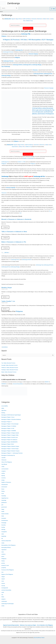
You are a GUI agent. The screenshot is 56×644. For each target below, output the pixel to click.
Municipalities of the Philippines (8, 545)
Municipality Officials (6, 547)
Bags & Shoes (19, 19)
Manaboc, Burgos (7, 288)
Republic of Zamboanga (28, 158)
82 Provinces (15, 40)
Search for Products (28, 28)
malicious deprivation (6, 541)
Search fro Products (28, 154)
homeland (4, 518)
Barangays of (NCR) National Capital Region (11, 415)
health (3, 511)
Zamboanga (14, 3)
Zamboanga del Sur (39, 176)
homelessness (5, 520)
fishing (3, 491)
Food (3, 493)
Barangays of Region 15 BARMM (9, 431)
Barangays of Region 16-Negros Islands (10, 433)
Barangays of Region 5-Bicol (8, 444)
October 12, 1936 (21, 162)
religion (3, 577)
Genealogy (4, 500)
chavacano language (11, 188)
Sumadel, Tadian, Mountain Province (9, 365)
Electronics (40, 19)
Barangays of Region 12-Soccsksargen (10, 424)
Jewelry (52, 19)
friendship (4, 496)
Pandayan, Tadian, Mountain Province (10, 370)
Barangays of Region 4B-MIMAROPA (9, 442)
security (3, 586)
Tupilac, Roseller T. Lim (8, 301)
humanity (3, 525)
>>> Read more (5, 227)
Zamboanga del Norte (27, 260)
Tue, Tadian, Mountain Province (8, 363)
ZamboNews (5, 347)
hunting (3, 527)
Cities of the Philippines (7, 462)
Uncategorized (5, 588)
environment (4, 487)
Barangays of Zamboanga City (8, 455)
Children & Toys (29, 21)
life (2, 538)
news (3, 552)
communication (5, 469)
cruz (20, 213)
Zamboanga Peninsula (8, 52)
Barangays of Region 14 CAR (8, 428)
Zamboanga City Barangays (8, 604)
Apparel (13, 19)
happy (3, 509)
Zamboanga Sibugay (15, 267)
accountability (5, 406)
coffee (3, 467)
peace (3, 556)
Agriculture (4, 410)
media (3, 543)
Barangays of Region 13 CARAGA (9, 426)
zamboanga (4, 601)
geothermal (4, 502)
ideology (3, 529)
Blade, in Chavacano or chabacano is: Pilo (14, 242)
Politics (3, 561)
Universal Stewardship (18, 384)
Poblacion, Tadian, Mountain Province (10, 368)
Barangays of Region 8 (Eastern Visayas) (10, 451)
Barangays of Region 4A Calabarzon (9, 440)
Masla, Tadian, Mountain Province (9, 372)
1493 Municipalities (34, 40)
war (2, 595)
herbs (3, 516)
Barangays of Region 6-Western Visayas (10, 446)
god (2, 505)
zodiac (3, 606)
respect (3, 579)
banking (3, 413)
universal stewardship (6, 590)
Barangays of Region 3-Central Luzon (10, 437)
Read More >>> (5, 297)
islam (3, 534)
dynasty (3, 476)
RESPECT (47, 382)
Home (48, 19)
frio (50, 211)
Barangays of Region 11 (7, 422)
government (4, 507)
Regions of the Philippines (7, 574)
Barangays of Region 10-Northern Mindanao (11, 419)
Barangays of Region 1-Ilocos (8, 417)
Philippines (4, 36)
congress (3, 471)
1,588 (5, 252)
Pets (24, 21)
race (2, 572)
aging (3, 408)
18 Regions (6, 40)
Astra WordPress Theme (39, 638)
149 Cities (24, 40)
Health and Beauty (27, 19)
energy (3, 480)
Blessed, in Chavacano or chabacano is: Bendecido (16, 219)
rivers (3, 581)
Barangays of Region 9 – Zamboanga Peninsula (12, 453)
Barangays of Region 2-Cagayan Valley (10, 435)
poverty (3, 563)
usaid (3, 592)
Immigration (4, 532)
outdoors (3, 554)
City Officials (4, 464)
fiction (3, 489)
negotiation (4, 550)
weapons (3, 599)
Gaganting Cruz (5, 498)
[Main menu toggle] (53, 9)
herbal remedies (5, 514)
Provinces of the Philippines (8, 570)
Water (3, 597)
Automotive (34, 19)
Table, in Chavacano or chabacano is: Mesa (14, 232)
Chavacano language (49, 88)
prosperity (4, 568)
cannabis (3, 458)
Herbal (44, 19)
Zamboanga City (5, 162)
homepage (4, 523)
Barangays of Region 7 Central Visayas (10, 449)
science (3, 583)
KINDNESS (4, 384)
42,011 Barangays (48, 40)
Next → (8, 252)
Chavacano (4, 193)
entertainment (5, 485)
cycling (3, 473)
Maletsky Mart (8, 19)
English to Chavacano (6, 482)
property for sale (5, 565)
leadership (4, 536)
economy (3, 478)
